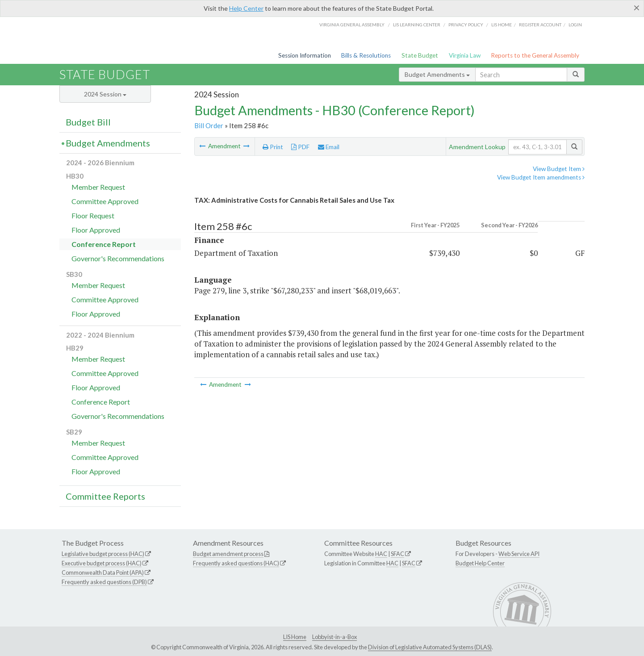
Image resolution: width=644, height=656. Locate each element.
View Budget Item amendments (541, 177)
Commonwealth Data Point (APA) (103, 572)
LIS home (502, 25)
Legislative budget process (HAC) (103, 554)
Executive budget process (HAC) (102, 563)
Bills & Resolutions (366, 55)
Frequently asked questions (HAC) (236, 563)
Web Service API (519, 554)
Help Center (246, 8)
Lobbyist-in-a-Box (335, 637)
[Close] (637, 8)
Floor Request (93, 215)
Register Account (540, 25)
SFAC (397, 554)
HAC (381, 554)
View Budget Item (559, 169)
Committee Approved (105, 201)
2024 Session (105, 94)
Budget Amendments (437, 74)
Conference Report (104, 244)
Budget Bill (88, 122)
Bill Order (209, 125)
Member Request (98, 187)
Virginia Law (465, 55)
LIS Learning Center (417, 25)
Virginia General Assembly (352, 25)
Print (273, 147)
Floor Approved (96, 230)
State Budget (420, 55)
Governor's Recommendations (118, 258)
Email (329, 147)
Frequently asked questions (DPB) (104, 582)
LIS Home (295, 637)
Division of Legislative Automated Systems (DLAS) (430, 647)
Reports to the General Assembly (535, 55)
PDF (300, 147)
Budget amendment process (228, 554)
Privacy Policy (466, 25)
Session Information (305, 55)
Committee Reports (105, 496)
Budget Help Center (480, 563)
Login (575, 25)
